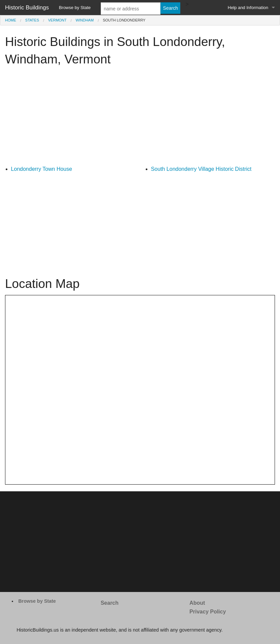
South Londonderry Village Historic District (201, 169)
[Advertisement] (140, 118)
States (32, 20)
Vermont (57, 20)
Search (110, 603)
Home (11, 20)
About (197, 603)
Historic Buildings (27, 8)
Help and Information (248, 8)
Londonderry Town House (42, 169)
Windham (85, 20)
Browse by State (75, 8)
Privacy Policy (208, 612)
